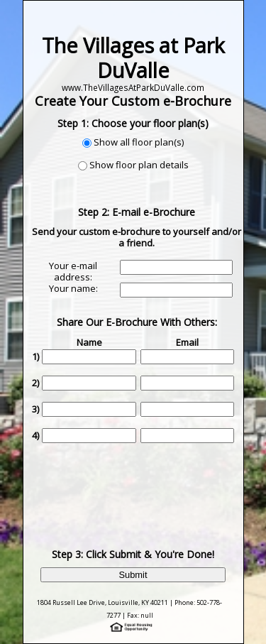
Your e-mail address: (73, 271)
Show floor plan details (139, 165)
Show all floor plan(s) (139, 142)
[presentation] (138, 485)
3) (35, 409)
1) (35, 356)
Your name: (73, 288)
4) (35, 435)
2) (35, 383)
